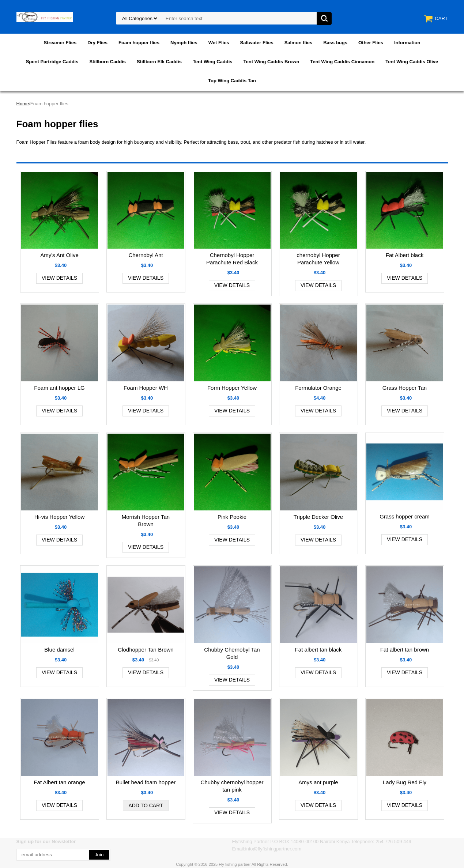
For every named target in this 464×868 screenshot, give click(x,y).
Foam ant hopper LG (59, 388)
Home (23, 104)
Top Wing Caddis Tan (232, 81)
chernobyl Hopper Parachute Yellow (318, 259)
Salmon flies (299, 43)
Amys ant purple (318, 782)
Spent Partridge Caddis (52, 62)
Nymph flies (184, 43)
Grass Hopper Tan (405, 388)
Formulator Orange (318, 388)
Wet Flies (219, 43)
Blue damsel (59, 650)
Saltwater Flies (257, 43)
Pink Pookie (232, 517)
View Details (59, 278)
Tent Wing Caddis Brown (271, 62)
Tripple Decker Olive (318, 517)
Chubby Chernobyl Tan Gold (232, 653)
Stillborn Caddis (107, 62)
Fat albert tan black (318, 650)
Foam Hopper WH (146, 388)
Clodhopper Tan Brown (146, 650)
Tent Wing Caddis (213, 62)
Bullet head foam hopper (146, 782)
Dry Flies (97, 43)
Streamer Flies (60, 43)
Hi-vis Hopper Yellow (60, 517)
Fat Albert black (405, 255)
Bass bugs (335, 43)
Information (407, 43)
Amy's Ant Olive (59, 255)
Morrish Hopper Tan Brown (146, 520)
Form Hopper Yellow (232, 388)
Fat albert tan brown (405, 650)
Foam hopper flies (139, 43)
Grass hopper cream (405, 516)
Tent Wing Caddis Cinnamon (342, 62)
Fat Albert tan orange (59, 782)
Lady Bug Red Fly (405, 782)
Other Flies (371, 43)
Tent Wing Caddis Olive (412, 62)
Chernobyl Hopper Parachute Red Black (232, 259)
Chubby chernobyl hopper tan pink (232, 786)
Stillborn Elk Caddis (159, 62)
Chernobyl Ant (146, 255)
